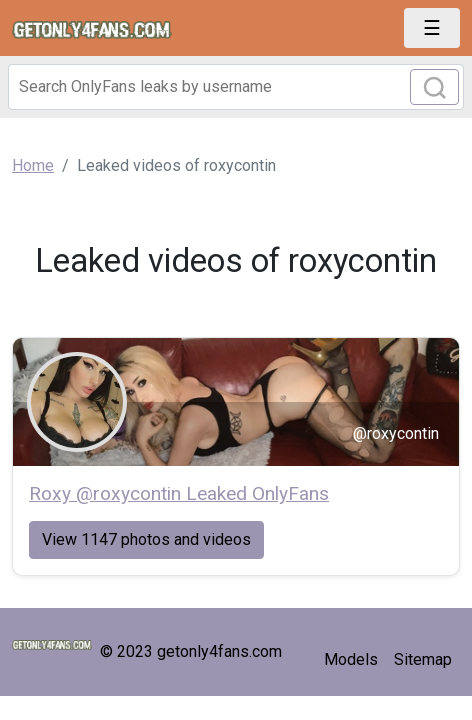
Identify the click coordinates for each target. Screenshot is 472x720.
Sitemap (423, 659)
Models (351, 659)
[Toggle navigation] (432, 28)
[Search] (236, 87)
